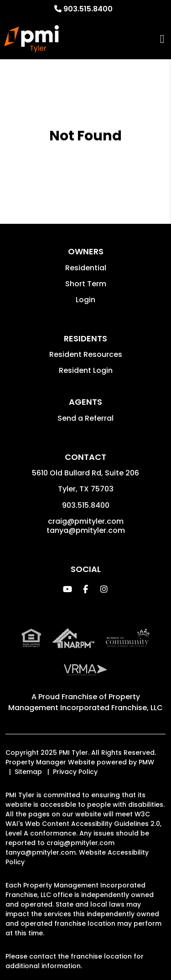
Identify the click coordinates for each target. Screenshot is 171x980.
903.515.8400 (88, 9)
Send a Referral (85, 418)
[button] (67, 589)
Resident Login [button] (86, 370)
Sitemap (28, 772)
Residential (86, 268)
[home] (31, 39)
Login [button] (85, 300)
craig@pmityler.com (86, 521)
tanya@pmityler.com (86, 530)
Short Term (86, 284)
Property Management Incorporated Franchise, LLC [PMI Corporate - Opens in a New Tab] (85, 702)
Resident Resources (86, 354)
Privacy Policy (75, 772)
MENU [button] (162, 39)
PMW (146, 762)
